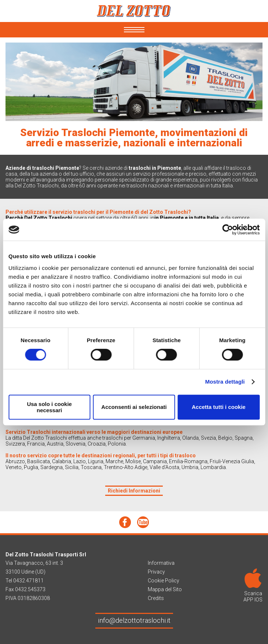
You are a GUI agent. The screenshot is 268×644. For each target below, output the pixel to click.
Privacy (156, 572)
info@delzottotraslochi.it (134, 620)
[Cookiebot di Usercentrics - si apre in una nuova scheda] (227, 230)
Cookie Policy (164, 581)
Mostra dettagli (225, 382)
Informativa (161, 563)
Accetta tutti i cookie (219, 407)
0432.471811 (28, 581)
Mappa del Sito (165, 589)
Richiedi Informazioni (134, 491)
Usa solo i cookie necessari (49, 407)
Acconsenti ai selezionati (134, 407)
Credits (156, 598)
